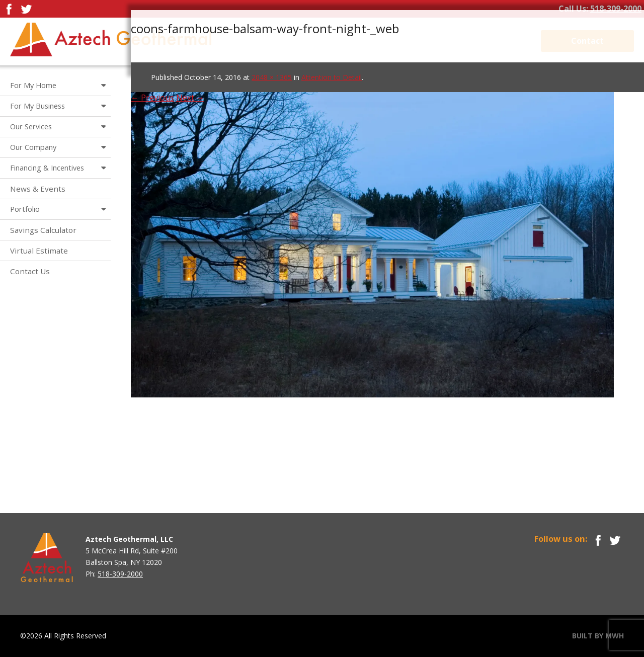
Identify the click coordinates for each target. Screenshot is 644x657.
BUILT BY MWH (598, 636)
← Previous (152, 98)
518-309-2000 (616, 9)
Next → (190, 98)
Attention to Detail (332, 77)
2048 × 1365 (272, 77)
